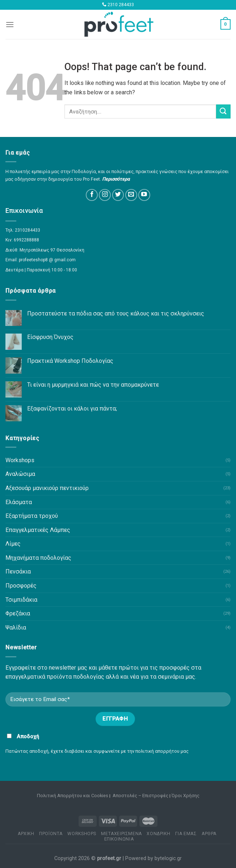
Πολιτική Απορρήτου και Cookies (73, 796)
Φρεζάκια (18, 613)
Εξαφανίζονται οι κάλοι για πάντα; (72, 409)
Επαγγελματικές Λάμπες (38, 530)
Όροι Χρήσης (186, 796)
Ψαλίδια (16, 628)
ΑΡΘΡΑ (209, 834)
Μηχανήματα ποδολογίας (38, 558)
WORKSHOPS (82, 834)
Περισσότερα (116, 179)
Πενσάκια (18, 571)
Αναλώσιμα (20, 474)
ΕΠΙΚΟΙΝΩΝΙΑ (119, 839)
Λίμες (13, 544)
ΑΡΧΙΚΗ (26, 834)
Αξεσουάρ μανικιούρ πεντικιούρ (47, 488)
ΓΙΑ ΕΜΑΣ (186, 834)
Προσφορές (21, 586)
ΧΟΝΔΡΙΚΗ (158, 834)
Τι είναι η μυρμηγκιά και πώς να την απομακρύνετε (93, 385)
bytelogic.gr (168, 858)
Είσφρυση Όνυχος (50, 337)
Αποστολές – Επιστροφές (140, 796)
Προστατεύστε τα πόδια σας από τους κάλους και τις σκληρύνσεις (116, 313)
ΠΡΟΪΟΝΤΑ (51, 834)
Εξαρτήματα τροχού (32, 516)
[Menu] (10, 24)
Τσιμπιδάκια (21, 600)
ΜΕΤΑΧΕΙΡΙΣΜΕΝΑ (121, 834)
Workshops (20, 460)
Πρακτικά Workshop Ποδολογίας (70, 361)
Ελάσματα (19, 502)
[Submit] (223, 111)
